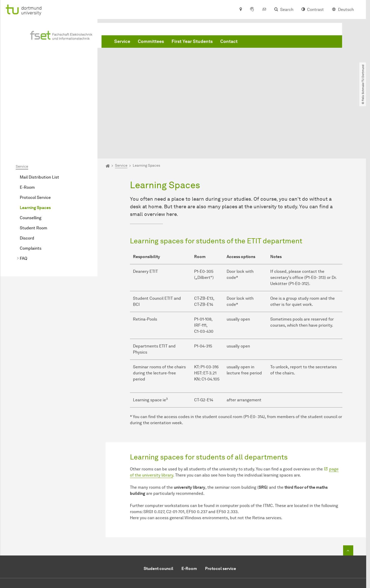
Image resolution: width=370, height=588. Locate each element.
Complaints (31, 190)
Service (122, 41)
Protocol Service (35, 139)
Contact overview (210, 552)
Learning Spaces (35, 149)
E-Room (27, 129)
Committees (151, 41)
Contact (229, 41)
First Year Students (192, 41)
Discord (27, 180)
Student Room (33, 170)
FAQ (23, 200)
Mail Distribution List (39, 119)
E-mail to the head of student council (229, 545)
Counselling (31, 160)
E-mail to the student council (221, 537)
